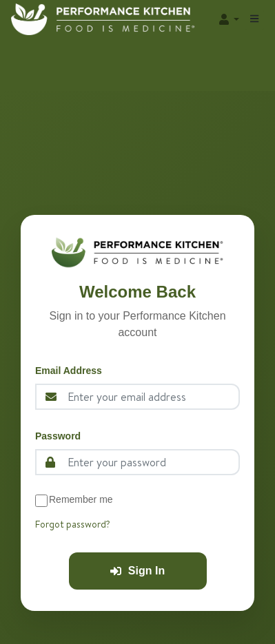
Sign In (137, 571)
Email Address (69, 371)
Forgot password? (73, 524)
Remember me (81, 499)
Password (58, 436)
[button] (228, 19)
